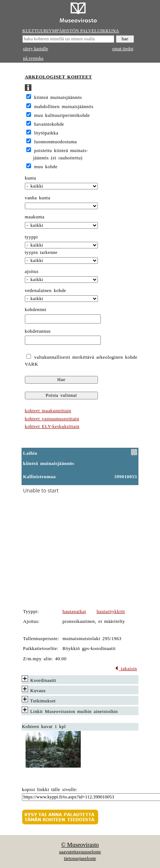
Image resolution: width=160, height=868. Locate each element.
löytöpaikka (46, 133)
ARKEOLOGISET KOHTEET (58, 77)
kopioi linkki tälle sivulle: (50, 790)
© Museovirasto (80, 845)
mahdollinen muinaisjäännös (64, 107)
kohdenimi (36, 310)
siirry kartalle (36, 49)
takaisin (126, 669)
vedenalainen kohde (45, 291)
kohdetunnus (38, 331)
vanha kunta (38, 198)
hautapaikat (74, 612)
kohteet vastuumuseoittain (52, 419)
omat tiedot (123, 49)
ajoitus (32, 272)
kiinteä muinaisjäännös (58, 97)
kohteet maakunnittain (48, 411)
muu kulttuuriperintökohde (62, 115)
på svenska (33, 58)
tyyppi (31, 237)
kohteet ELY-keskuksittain (52, 426)
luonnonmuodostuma (56, 142)
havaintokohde (49, 124)
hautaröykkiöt (111, 612)
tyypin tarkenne (41, 252)
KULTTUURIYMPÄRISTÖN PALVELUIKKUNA (71, 31)
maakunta (35, 217)
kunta (31, 178)
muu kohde (46, 167)
